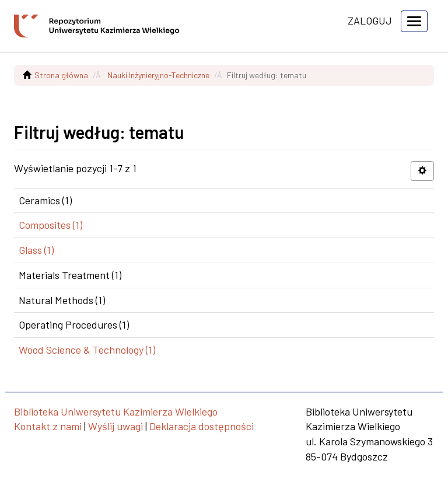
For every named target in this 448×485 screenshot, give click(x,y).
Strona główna (61, 75)
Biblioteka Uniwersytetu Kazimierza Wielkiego (116, 411)
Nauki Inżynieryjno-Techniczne (158, 75)
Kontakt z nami (48, 426)
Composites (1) (50, 225)
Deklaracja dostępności (202, 426)
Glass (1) (36, 250)
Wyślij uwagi (116, 426)
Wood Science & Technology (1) (87, 350)
